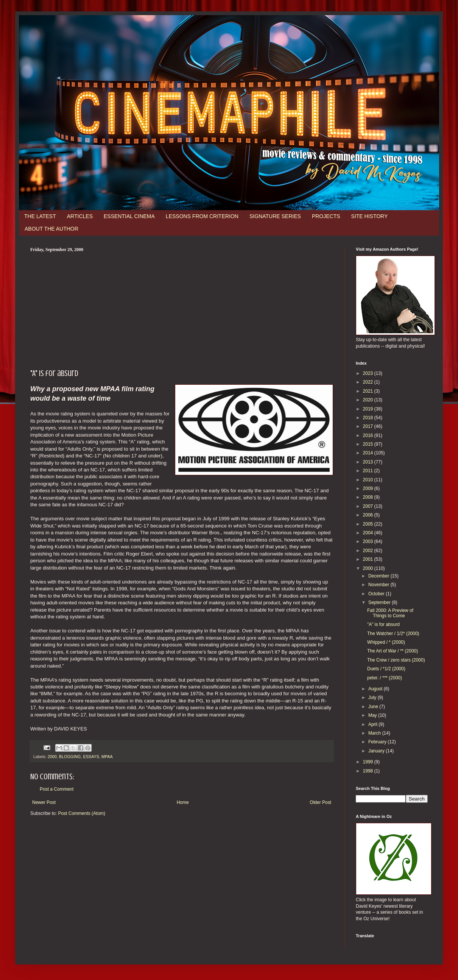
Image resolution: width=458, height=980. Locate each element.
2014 (369, 453)
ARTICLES (80, 216)
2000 (52, 757)
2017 (369, 426)
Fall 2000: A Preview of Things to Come (390, 613)
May (373, 715)
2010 (369, 480)
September (380, 602)
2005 (369, 524)
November (379, 585)
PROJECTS (326, 216)
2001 (369, 559)
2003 (369, 541)
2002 (369, 551)
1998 (369, 771)
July (373, 698)
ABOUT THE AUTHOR (51, 229)
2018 (369, 418)
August (376, 689)
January (377, 751)
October (377, 594)
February (378, 742)
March (375, 733)
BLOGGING (70, 757)
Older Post (320, 802)
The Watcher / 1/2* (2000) (393, 634)
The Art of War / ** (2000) (393, 651)
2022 (369, 382)
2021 (369, 391)
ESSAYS (91, 757)
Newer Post (44, 802)
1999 (369, 762)
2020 (369, 400)
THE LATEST (40, 216)
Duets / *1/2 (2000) (386, 669)
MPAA (107, 757)
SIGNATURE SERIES (275, 216)
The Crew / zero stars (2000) (396, 660)
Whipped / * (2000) (386, 642)
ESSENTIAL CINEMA (129, 216)
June (374, 707)
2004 (369, 533)
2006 (369, 515)
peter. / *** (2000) (385, 678)
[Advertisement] (182, 309)
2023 (369, 373)
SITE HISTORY (370, 216)
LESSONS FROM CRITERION (202, 216)
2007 (369, 506)
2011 (369, 471)
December (379, 576)
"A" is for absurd (383, 624)
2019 (369, 409)
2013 (369, 462)
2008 (369, 497)
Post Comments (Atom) (82, 813)
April (373, 724)
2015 (369, 444)
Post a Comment (57, 789)
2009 (369, 488)
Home (183, 802)
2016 (369, 435)
